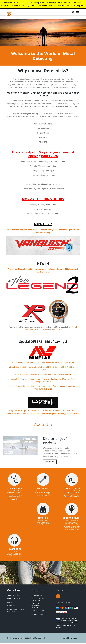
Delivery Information (14, 600)
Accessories (57, 330)
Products (51, 462)
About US (43, 424)
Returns (10, 603)
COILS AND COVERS (72, 519)
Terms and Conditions (14, 596)
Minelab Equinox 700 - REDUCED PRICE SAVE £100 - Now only (43, 374)
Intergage (75, 639)
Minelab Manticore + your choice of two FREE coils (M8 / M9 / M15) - (43, 362)
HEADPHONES (14, 550)
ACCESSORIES (43, 489)
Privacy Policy (12, 607)
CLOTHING (43, 519)
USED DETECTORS (72, 489)
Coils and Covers (41, 330)
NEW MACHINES (14, 489)
